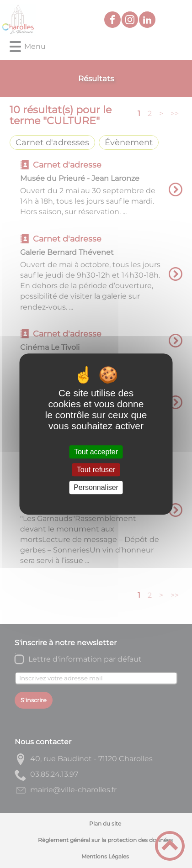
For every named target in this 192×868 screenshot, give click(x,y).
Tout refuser (96, 470)
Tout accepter (96, 452)
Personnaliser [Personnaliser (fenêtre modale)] (96, 487)
